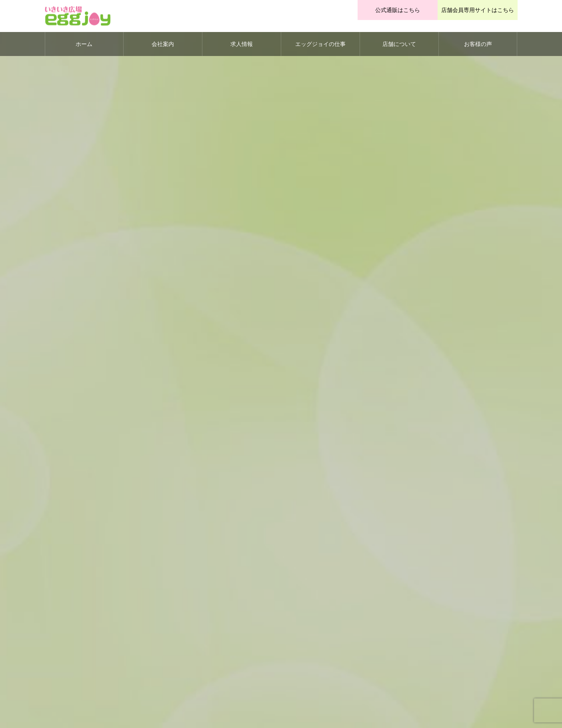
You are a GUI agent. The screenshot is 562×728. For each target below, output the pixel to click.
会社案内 (163, 44)
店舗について (399, 44)
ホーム (84, 44)
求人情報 (242, 44)
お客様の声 (478, 44)
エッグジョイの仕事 (320, 44)
